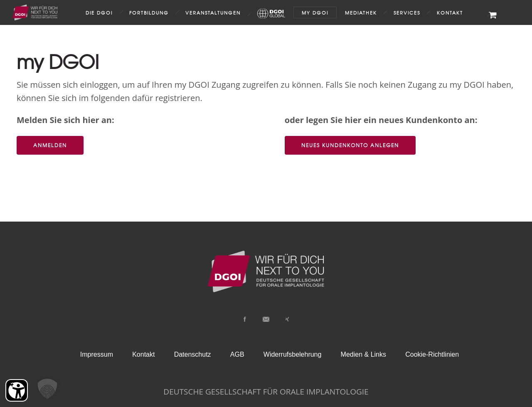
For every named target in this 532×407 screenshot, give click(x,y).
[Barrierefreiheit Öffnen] (17, 390)
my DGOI (315, 12)
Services (407, 12)
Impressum (97, 354)
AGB (237, 354)
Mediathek (361, 12)
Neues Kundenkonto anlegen (350, 145)
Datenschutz (193, 354)
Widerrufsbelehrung (293, 354)
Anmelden (50, 145)
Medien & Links (363, 354)
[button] (47, 389)
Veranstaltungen (213, 12)
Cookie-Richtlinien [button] (432, 354)
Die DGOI (99, 12)
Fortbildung (149, 12)
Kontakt (450, 12)
